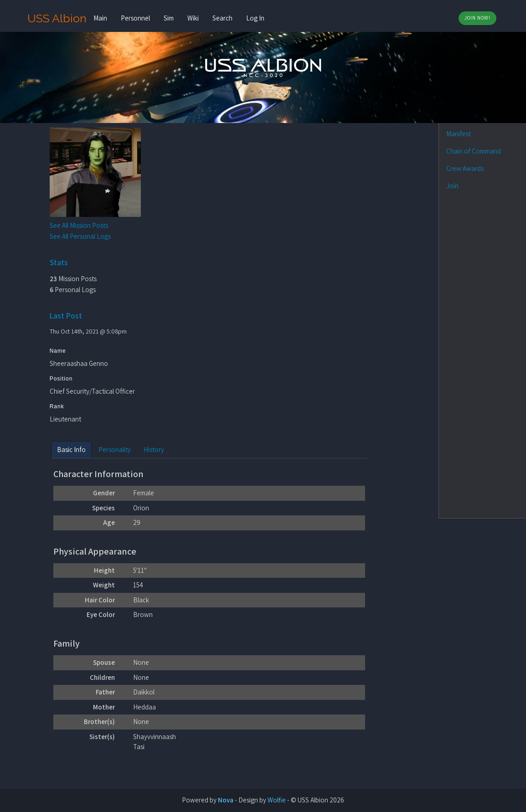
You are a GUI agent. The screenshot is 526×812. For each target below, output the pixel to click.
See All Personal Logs (82, 236)
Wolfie (277, 800)
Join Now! (477, 18)
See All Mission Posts (80, 225)
